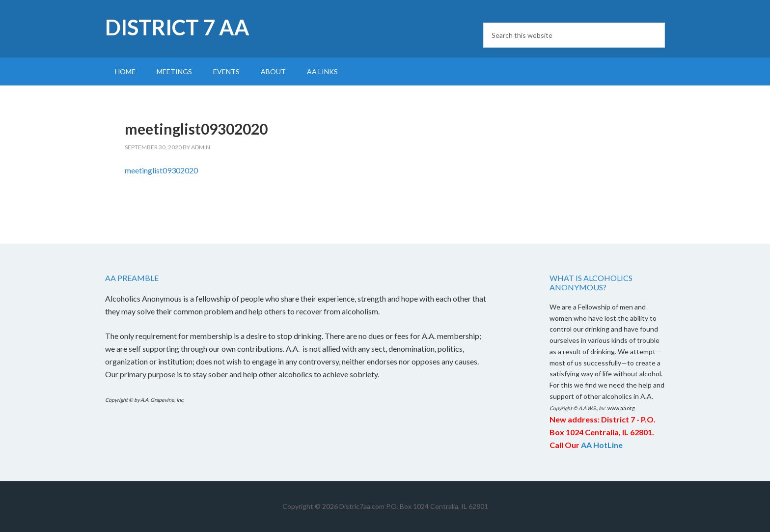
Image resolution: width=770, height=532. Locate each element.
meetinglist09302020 (161, 170)
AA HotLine (602, 445)
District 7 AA (177, 27)
